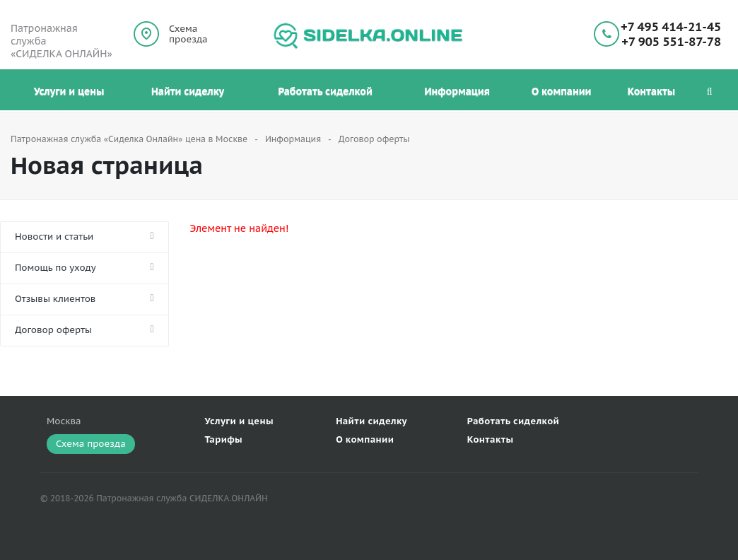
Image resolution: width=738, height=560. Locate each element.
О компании (561, 91)
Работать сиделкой (325, 91)
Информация (457, 91)
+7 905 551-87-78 (671, 42)
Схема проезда (188, 34)
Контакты (651, 91)
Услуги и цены (69, 91)
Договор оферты (53, 330)
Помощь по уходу (55, 268)
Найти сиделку (188, 91)
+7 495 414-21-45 (671, 27)
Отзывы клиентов (55, 299)
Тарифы (224, 439)
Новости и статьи (54, 237)
